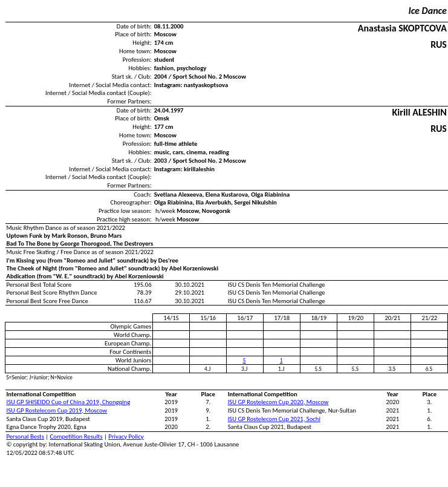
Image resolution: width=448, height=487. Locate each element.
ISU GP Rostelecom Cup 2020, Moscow (278, 402)
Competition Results (76, 436)
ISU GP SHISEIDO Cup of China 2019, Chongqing (69, 402)
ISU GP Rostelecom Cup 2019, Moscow (57, 410)
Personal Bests (25, 436)
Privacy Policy (126, 436)
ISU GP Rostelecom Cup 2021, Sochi (274, 419)
